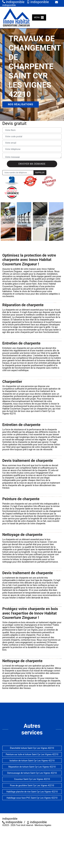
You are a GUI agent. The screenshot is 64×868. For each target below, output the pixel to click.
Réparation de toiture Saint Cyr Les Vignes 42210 (32, 767)
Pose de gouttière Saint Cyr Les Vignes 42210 (32, 785)
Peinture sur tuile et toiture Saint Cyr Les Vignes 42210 (32, 754)
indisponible (13, 2)
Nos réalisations (21, 104)
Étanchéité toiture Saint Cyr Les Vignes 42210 (32, 748)
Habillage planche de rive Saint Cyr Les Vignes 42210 (32, 792)
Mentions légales (43, 825)
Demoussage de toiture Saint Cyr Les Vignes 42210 (32, 773)
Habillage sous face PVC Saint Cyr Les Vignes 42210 (32, 798)
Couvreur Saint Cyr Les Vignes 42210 (32, 779)
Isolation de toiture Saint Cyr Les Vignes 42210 (32, 761)
